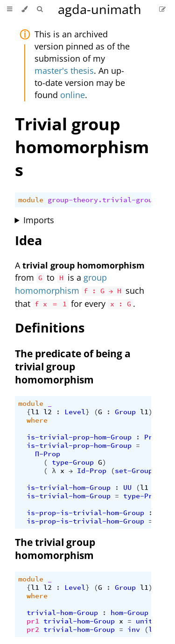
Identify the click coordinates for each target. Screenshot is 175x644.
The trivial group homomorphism (55, 549)
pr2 (33, 630)
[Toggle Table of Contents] (10, 9)
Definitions (50, 328)
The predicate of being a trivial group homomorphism (73, 367)
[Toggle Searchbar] (40, 9)
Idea (28, 240)
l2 (48, 412)
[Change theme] (24, 9)
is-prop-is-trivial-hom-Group (85, 513)
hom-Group (129, 613)
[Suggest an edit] (162, 9)
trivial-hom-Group (62, 613)
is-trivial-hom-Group (69, 488)
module (31, 200)
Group (125, 412)
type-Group (73, 462)
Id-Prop (92, 471)
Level (75, 412)
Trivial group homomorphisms (82, 147)
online (73, 95)
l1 (35, 412)
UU (127, 488)
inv (134, 630)
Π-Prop (48, 454)
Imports (39, 220)
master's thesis (64, 71)
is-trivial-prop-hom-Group (79, 437)
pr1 (33, 621)
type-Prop (142, 496)
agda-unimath (100, 9)
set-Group (134, 471)
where (37, 420)
